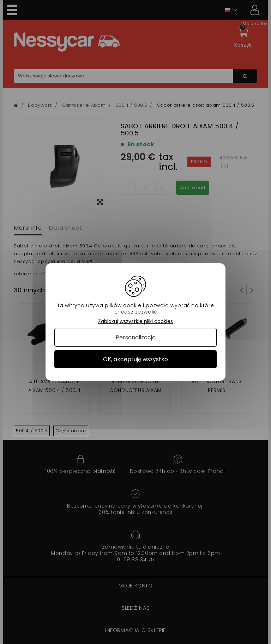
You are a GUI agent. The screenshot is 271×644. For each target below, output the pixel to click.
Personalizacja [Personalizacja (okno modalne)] (136, 337)
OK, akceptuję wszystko (135, 359)
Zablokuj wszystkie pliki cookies (135, 321)
